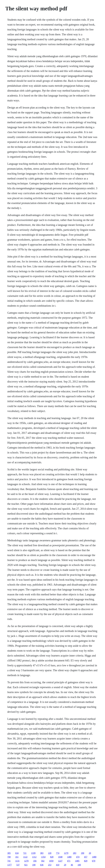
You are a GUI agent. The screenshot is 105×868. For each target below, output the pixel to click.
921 (26, 865)
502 (43, 861)
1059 (51, 861)
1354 (43, 857)
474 (78, 857)
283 (75, 853)
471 (69, 861)
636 (42, 865)
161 (17, 857)
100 (79, 865)
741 (9, 861)
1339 (33, 853)
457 (86, 857)
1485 (77, 861)
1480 (69, 857)
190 (82, 853)
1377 (9, 865)
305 (9, 853)
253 (50, 865)
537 (18, 865)
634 (17, 853)
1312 (34, 857)
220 (50, 853)
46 (72, 865)
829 (86, 861)
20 (90, 853)
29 (65, 865)
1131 (17, 861)
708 (9, 857)
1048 (60, 857)
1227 (60, 861)
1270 (26, 861)
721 (25, 853)
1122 (25, 857)
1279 (66, 853)
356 (35, 861)
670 (94, 861)
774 (58, 853)
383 (42, 853)
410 (58, 865)
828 (52, 857)
